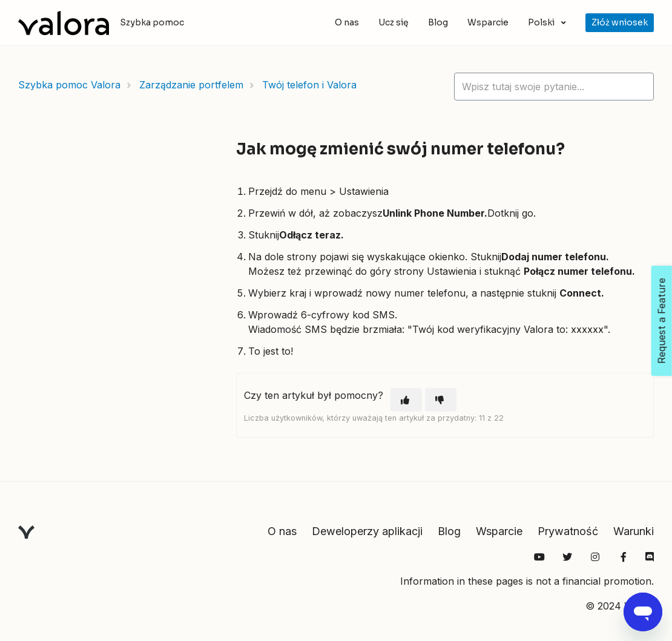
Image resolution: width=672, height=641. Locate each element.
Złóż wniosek (620, 22)
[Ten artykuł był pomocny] (406, 400)
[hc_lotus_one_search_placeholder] (554, 87)
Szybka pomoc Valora (69, 85)
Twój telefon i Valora (309, 85)
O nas (347, 22)
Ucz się (394, 22)
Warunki (634, 531)
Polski (542, 22)
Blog (438, 22)
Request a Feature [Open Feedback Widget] (662, 321)
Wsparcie (488, 22)
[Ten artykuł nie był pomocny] (441, 400)
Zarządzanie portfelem (191, 85)
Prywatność (568, 531)
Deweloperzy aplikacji (367, 531)
